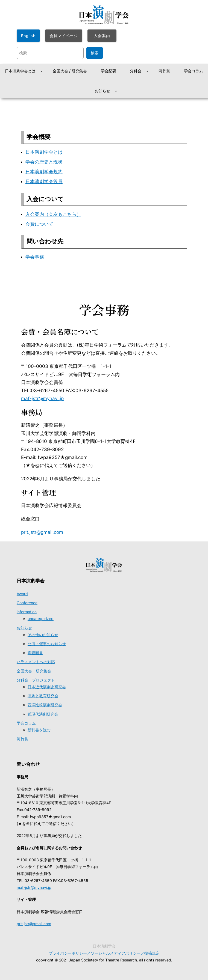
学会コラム (26, 723)
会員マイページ (64, 36)
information (27, 612)
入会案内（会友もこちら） (53, 214)
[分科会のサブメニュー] (147, 71)
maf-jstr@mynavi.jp (42, 398)
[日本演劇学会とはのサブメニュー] (42, 71)
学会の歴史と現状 (44, 162)
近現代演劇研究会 (43, 714)
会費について (39, 224)
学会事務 (35, 257)
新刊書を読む (39, 730)
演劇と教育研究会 (43, 696)
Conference (27, 603)
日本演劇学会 (31, 581)
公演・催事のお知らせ (47, 644)
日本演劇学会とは (44, 152)
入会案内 (102, 36)
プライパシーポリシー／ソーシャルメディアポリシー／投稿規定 (104, 953)
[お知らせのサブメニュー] (116, 91)
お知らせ (24, 628)
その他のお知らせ (43, 635)
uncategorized (41, 619)
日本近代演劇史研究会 (47, 687)
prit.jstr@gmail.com (42, 532)
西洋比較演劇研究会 (45, 705)
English (28, 36)
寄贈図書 (35, 653)
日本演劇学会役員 (44, 181)
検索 (95, 53)
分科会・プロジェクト (36, 680)
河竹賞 (22, 739)
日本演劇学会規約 (44, 172)
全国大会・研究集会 (34, 671)
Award (22, 594)
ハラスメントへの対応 (36, 662)
